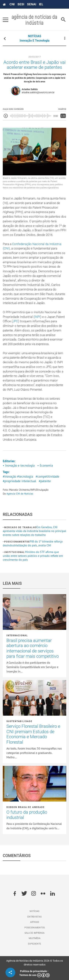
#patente (45, 481)
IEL (41, 4)
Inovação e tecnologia (35, 41)
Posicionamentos (17, 542)
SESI (21, 4)
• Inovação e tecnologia (19, 465)
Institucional (14, 552)
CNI (12, 4)
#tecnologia (25, 476)
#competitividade (47, 476)
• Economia (45, 465)
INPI (37, 317)
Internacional (17, 636)
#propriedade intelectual (19, 481)
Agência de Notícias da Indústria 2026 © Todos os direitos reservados (35, 963)
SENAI (32, 4)
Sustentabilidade (19, 721)
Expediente (34, 944)
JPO (15, 321)
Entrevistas (34, 917)
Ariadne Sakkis (30, 89)
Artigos (35, 922)
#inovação (9, 476)
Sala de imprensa (34, 933)
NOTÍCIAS (35, 36)
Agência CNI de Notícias (20, 494)
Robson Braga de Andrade (25, 807)
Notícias (34, 911)
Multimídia (35, 938)
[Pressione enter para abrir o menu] (6, 20)
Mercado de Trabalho (20, 527)
